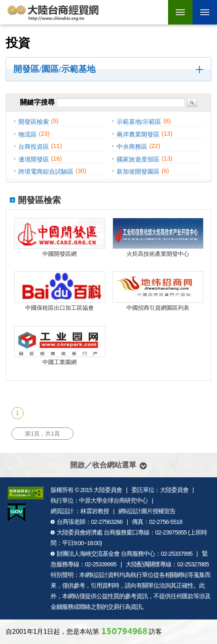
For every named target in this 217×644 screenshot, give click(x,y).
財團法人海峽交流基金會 (88, 553)
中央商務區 (132, 146)
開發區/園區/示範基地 (54, 69)
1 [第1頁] (18, 413)
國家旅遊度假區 (138, 159)
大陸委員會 (108, 490)
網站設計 (96, 575)
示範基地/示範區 (139, 122)
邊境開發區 (34, 159)
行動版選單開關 (205, 13)
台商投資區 (34, 146)
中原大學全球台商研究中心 (113, 500)
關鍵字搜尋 (37, 102)
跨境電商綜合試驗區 (46, 171)
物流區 (28, 134)
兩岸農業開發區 (138, 134)
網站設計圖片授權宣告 (147, 511)
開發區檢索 (34, 122)
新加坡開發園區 (138, 171)
